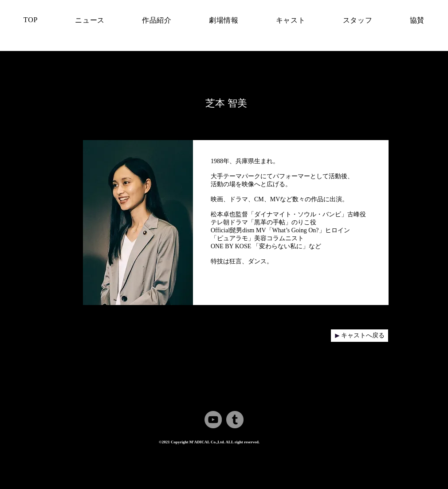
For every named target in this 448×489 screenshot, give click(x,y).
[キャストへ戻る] (360, 336)
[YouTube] (213, 420)
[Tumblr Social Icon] (235, 420)
